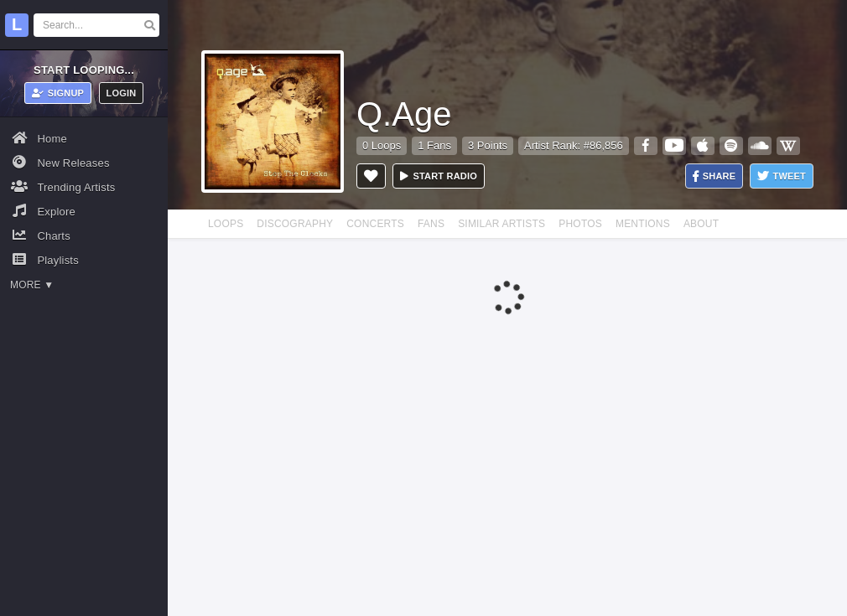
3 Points (488, 145)
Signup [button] (58, 93)
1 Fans (434, 145)
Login (122, 93)
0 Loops (382, 145)
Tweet (782, 176)
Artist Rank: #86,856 (574, 145)
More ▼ (32, 285)
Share (714, 176)
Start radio (439, 176)
